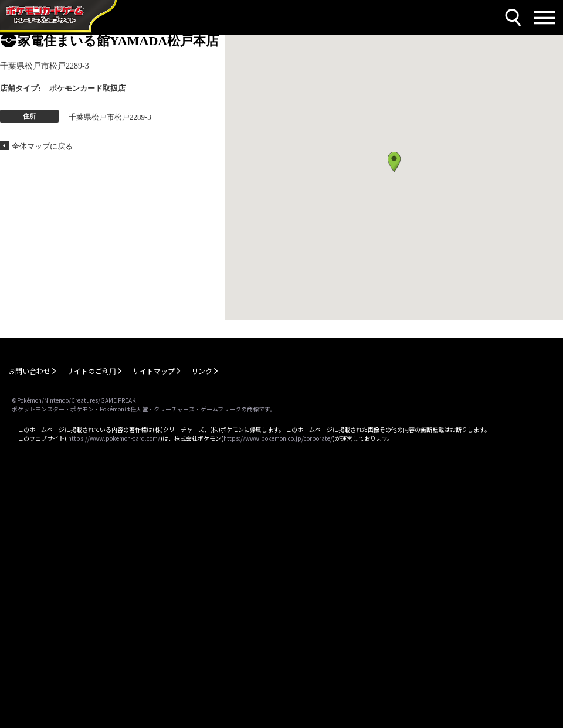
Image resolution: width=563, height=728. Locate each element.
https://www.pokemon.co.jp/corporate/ (278, 438)
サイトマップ (154, 371)
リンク (202, 371)
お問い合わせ (29, 371)
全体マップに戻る (42, 146)
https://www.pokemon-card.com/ (114, 438)
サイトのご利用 (91, 371)
